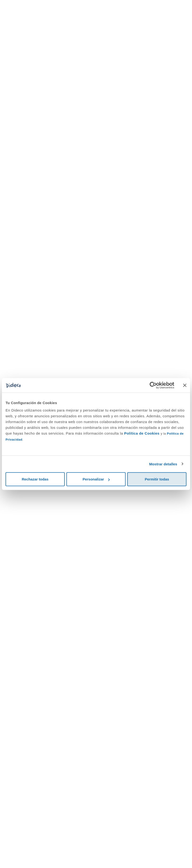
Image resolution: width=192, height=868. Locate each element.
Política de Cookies (142, 433)
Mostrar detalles (163, 464)
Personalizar (96, 479)
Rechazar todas (35, 479)
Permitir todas (157, 479)
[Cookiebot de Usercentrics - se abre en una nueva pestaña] (153, 385)
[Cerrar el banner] (185, 385)
